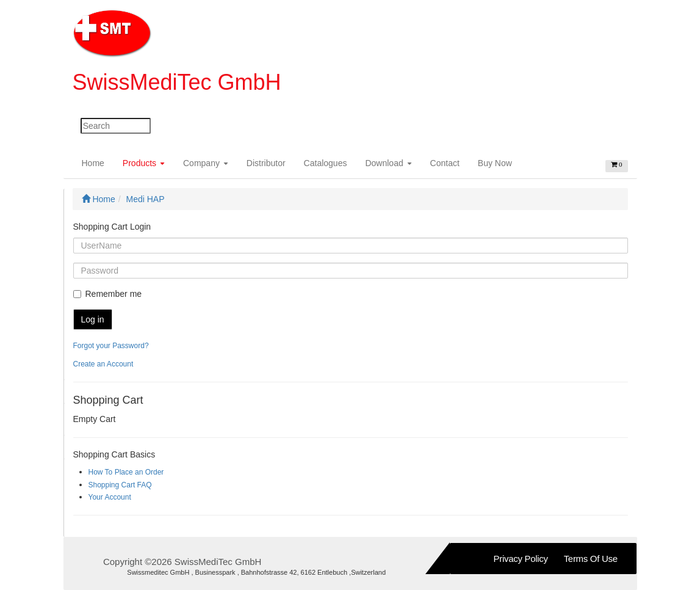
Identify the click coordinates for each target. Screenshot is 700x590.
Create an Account (103, 364)
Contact (445, 163)
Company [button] (206, 163)
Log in (93, 319)
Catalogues (326, 163)
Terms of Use (591, 559)
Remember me (108, 294)
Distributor (266, 163)
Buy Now (495, 163)
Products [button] (144, 163)
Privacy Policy (521, 559)
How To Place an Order (126, 472)
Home (98, 162)
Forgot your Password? (111, 346)
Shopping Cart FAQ (120, 485)
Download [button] (388, 163)
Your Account (110, 497)
